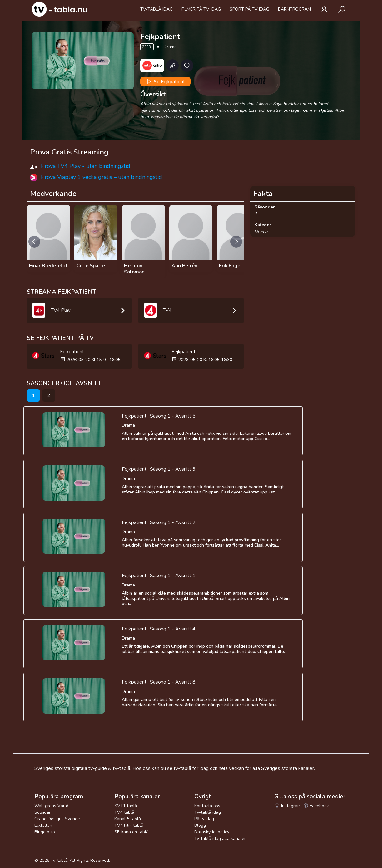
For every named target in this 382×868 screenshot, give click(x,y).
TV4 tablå (124, 812)
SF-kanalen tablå (131, 832)
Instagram (288, 806)
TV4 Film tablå (129, 825)
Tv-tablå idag (156, 9)
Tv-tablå (59, 860)
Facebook (316, 806)
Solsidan (43, 812)
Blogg (200, 825)
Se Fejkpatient (165, 81)
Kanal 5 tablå (128, 819)
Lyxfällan (43, 825)
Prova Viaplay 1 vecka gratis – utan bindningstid (102, 177)
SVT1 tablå (126, 806)
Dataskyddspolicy (212, 832)
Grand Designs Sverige (57, 819)
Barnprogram (295, 9)
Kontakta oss (207, 806)
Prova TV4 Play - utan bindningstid (86, 166)
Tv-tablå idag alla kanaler (220, 839)
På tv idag (204, 819)
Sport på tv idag (249, 9)
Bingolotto (45, 832)
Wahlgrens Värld (51, 806)
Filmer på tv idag (201, 9)
